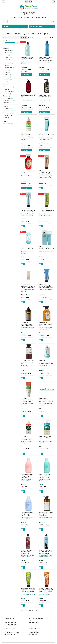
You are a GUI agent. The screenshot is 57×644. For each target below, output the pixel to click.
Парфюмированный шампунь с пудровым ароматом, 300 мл (46, 552)
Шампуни (13, 30)
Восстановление (8, 92)
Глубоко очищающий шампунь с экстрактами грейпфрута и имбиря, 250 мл (46, 590)
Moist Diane (7, 57)
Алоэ (6, 65)
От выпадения (8, 98)
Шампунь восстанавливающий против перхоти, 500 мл (46, 362)
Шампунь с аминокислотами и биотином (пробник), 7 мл (46, 401)
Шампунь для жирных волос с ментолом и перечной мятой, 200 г (46, 286)
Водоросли (7, 79)
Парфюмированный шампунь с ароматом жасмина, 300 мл (46, 476)
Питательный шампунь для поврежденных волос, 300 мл (28, 552)
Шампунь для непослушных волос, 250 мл (47, 134)
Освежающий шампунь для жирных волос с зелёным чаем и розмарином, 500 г (46, 515)
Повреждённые (8, 113)
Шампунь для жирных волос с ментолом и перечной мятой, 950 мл (46, 59)
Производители (9, 631)
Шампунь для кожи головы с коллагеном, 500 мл (27, 248)
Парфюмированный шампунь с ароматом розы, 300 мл (27, 476)
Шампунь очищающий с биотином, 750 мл (47, 437)
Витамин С (7, 77)
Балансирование (9, 87)
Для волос (7, 30)
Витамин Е (7, 75)
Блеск (6, 89)
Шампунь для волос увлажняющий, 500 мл (28, 58)
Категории (15, 26)
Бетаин (6, 70)
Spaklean (7, 60)
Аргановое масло (9, 68)
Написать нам (34, 621)
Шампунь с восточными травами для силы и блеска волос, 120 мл (46, 172)
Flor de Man (7, 53)
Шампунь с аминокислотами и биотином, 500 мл (27, 134)
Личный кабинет (34, 631)
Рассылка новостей (35, 636)
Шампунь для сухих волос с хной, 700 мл (45, 96)
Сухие (6, 118)
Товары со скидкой (10, 634)
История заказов (35, 633)
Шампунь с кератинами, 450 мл (28, 172)
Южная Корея (8, 124)
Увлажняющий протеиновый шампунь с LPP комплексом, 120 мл (28, 210)
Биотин (6, 72)
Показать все (6, 81)
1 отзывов (31, 72)
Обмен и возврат (35, 622)
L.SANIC (6, 55)
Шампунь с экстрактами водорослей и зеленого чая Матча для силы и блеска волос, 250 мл (28, 590)
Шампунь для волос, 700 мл (28, 96)
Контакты (8, 621)
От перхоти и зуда (9, 101)
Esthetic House (8, 50)
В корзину (25, 74)
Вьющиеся (7, 109)
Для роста (7, 94)
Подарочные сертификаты (12, 633)
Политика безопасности (11, 624)
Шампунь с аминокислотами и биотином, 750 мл (27, 438)
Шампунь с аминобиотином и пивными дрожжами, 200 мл (28, 325)
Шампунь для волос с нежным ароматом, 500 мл (28, 362)
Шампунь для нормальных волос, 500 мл (46, 324)
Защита (7, 96)
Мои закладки (34, 634)
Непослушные (8, 111)
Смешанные (8, 115)
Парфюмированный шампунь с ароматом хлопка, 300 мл (27, 514)
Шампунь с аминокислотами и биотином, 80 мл (27, 400)
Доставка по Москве (10, 622)
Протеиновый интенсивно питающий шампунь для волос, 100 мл (28, 287)
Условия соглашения (10, 626)
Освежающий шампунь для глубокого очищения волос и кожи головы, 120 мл (47, 211)
